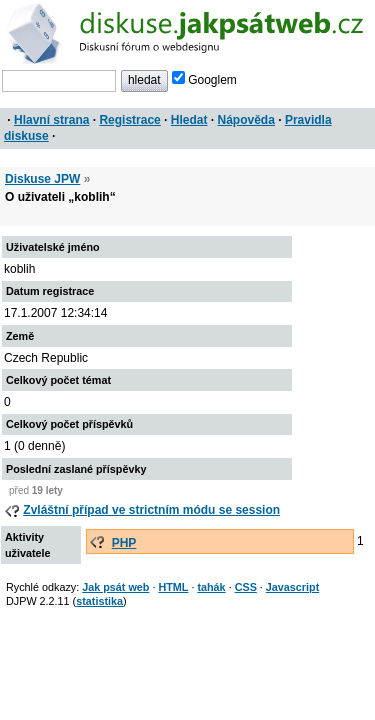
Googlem (204, 80)
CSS (246, 587)
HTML (173, 587)
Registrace (129, 120)
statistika (99, 601)
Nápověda (246, 120)
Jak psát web (115, 587)
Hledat (189, 120)
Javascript (292, 587)
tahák (211, 587)
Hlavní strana (51, 120)
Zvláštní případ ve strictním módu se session (151, 510)
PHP (124, 543)
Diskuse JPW (42, 179)
